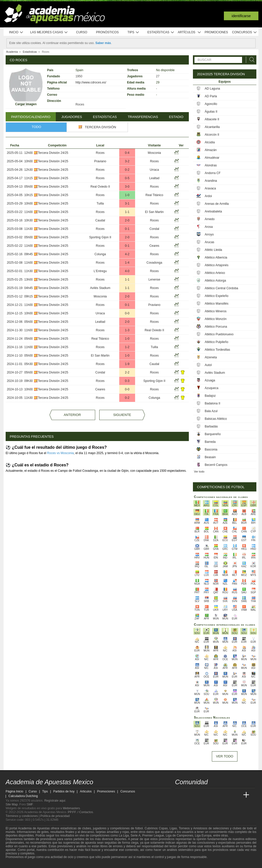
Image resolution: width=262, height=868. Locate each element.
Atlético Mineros (216, 311)
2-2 (127, 372)
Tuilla (100, 203)
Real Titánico (154, 195)
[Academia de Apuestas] (217, 795)
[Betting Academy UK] (237, 795)
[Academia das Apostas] (189, 795)
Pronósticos (107, 32)
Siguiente (122, 415)
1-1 (127, 212)
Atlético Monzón (216, 319)
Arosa (209, 227)
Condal (154, 229)
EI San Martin (154, 212)
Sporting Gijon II (100, 237)
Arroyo (209, 234)
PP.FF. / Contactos (80, 812)
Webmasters (71, 808)
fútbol (139, 828)
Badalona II (212, 403)
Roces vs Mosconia (60, 453)
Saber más (103, 43)
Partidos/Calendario (31, 117)
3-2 (127, 161)
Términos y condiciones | (23, 816)
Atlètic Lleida (213, 250)
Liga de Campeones (179, 835)
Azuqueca (211, 388)
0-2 (127, 170)
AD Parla (211, 96)
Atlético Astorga (215, 281)
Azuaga (210, 380)
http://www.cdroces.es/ (91, 82)
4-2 (127, 254)
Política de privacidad (55, 816)
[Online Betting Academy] (208, 795)
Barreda (210, 442)
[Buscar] (250, 60)
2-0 (127, 220)
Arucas (209, 242)
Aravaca (210, 188)
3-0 (127, 187)
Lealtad (154, 178)
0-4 (127, 153)
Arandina (211, 181)
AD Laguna (212, 89)
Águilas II (211, 112)
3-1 (127, 203)
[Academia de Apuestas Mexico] (179, 795)
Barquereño (213, 434)
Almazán (211, 150)
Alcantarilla (212, 127)
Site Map (12, 805)
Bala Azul (211, 411)
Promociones (216, 32)
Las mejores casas (49, 32)
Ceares (154, 246)
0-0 (127, 313)
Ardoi (208, 196)
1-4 (127, 263)
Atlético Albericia (216, 258)
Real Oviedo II (100, 187)
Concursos (245, 32)
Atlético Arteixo (215, 273)
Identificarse (241, 16)
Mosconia (154, 153)
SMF (30, 805)
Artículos (189, 32)
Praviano (100, 161)
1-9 (127, 364)
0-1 (127, 229)
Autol (208, 365)
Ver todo (199, 471)
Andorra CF (213, 173)
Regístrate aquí (55, 801)
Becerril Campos (216, 465)
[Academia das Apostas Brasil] (199, 795)
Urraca (154, 170)
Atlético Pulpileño (216, 342)
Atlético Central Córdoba (221, 288)
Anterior (72, 415)
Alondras (211, 165)
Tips (133, 32)
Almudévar (212, 158)
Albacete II (212, 119)
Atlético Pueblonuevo (219, 334)
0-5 (127, 178)
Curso (82, 32)
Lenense (154, 280)
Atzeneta (211, 357)
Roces (100, 153)
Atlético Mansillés (217, 304)
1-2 (127, 347)
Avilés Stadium (100, 288)
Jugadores (72, 117)
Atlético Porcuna (216, 327)
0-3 (127, 381)
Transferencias (143, 117)
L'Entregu (100, 271)
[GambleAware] (19, 864)
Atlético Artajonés (217, 265)
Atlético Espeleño (217, 296)
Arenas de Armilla (217, 204)
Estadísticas (161, 32)
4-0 (127, 271)
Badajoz (210, 396)
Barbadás (211, 426)
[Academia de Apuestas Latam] (227, 795)
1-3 (127, 330)
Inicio (16, 32)
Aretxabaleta (213, 211)
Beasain (210, 457)
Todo (36, 127)
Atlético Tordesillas (217, 350)
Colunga (100, 254)
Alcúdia (210, 142)
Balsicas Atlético (216, 419)
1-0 (127, 195)
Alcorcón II (212, 135)
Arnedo (210, 219)
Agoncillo (211, 104)
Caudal (100, 220)
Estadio (176, 117)
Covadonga (154, 263)
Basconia (211, 449)
